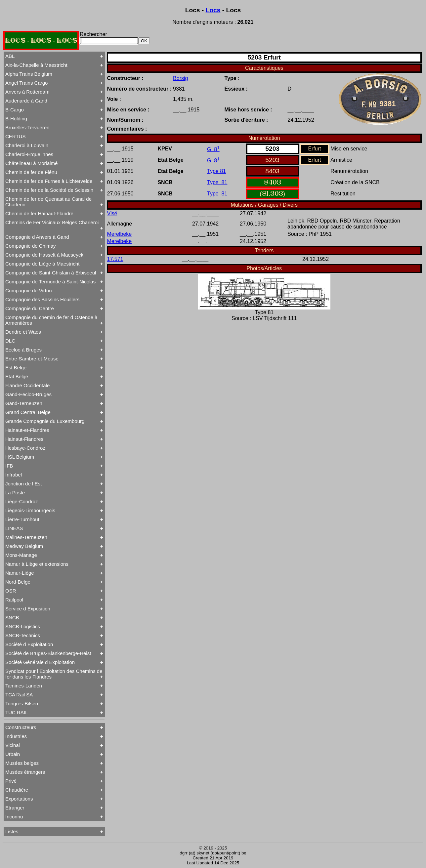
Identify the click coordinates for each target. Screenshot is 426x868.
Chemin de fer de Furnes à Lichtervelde (49, 181)
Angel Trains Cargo (26, 83)
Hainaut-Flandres (24, 439)
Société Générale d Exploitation (40, 662)
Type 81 (216, 171)
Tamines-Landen (24, 686)
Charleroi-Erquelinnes (29, 154)
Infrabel (14, 475)
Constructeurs (21, 727)
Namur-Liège (20, 573)
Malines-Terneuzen (26, 537)
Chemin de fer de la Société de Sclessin (49, 190)
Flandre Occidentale (27, 385)
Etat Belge (17, 376)
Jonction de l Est (23, 484)
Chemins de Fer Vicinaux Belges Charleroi (52, 222)
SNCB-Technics (23, 635)
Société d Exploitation (29, 644)
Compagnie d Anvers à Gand (37, 237)
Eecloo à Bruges (23, 350)
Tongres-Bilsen (22, 703)
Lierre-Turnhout (22, 519)
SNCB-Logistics (23, 626)
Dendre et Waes (23, 332)
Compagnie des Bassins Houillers (42, 299)
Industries (16, 736)
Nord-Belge (18, 582)
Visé (112, 213)
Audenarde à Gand (26, 101)
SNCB (12, 618)
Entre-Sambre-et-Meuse (32, 359)
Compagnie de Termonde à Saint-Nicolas (50, 282)
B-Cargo (15, 110)
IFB (9, 466)
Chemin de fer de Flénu (31, 172)
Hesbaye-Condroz (25, 448)
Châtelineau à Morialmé (31, 163)
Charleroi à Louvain (27, 145)
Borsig (180, 78)
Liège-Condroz (21, 501)
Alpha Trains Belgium (29, 74)
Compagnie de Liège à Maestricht (42, 264)
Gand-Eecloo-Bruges (28, 394)
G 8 (213, 149)
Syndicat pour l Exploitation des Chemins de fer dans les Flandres (54, 674)
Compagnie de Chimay (31, 246)
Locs (213, 10)
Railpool (14, 600)
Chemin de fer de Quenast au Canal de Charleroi (48, 202)
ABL (10, 56)
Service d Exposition (28, 609)
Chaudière (17, 790)
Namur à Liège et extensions (37, 564)
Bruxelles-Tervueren (27, 127)
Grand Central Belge (28, 412)
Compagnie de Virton (29, 290)
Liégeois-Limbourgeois (30, 510)
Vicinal (13, 745)
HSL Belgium (20, 457)
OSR (11, 591)
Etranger (15, 808)
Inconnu (14, 817)
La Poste (15, 493)
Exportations (19, 799)
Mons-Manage (21, 555)
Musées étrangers (25, 772)
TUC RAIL (17, 712)
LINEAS (14, 528)
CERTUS (15, 136)
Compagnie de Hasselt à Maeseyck (44, 255)
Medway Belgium (24, 546)
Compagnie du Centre (30, 308)
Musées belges (22, 763)
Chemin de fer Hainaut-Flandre (39, 213)
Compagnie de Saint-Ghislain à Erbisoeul (51, 273)
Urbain (13, 754)
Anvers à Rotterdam (27, 92)
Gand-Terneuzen (24, 403)
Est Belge (16, 368)
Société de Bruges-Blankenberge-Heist (48, 653)
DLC (10, 341)
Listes (12, 831)
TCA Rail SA (19, 695)
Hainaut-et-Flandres (27, 430)
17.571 (115, 259)
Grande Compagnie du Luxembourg (45, 421)
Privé (11, 781)
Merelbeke (120, 234)
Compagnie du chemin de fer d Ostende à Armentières (51, 320)
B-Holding (16, 119)
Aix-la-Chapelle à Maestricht (36, 65)
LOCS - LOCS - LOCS (41, 41)
